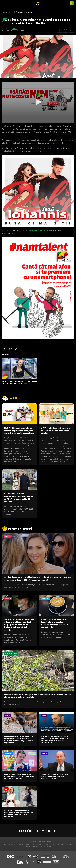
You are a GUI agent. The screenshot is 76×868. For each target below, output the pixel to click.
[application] (38, 102)
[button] (38, 102)
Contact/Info (29, 847)
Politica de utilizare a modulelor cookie (16, 844)
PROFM (15, 29)
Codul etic (39, 847)
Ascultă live (68, 844)
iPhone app (47, 847)
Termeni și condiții (37, 844)
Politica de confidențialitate (54, 844)
